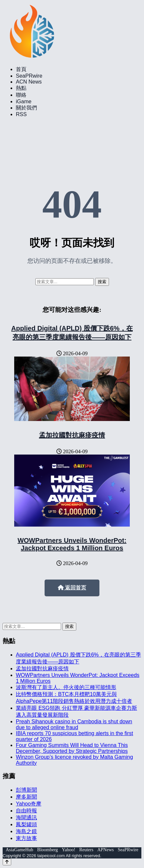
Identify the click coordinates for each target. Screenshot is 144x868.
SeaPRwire (29, 76)
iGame (24, 101)
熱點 (21, 88)
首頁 (21, 69)
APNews (106, 850)
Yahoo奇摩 (29, 804)
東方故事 (26, 838)
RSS (21, 114)
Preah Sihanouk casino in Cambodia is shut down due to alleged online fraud (74, 724)
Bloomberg (48, 850)
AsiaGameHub (19, 850)
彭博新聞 (26, 790)
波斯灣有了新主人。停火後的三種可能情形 (66, 687)
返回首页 (72, 588)
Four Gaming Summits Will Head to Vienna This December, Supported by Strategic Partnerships (72, 748)
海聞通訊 (26, 818)
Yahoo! (69, 850)
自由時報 (26, 811)
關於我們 (26, 108)
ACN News (29, 82)
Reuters (86, 850)
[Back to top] (7, 862)
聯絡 (21, 95)
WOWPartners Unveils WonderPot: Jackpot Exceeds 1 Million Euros (72, 544)
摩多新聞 (26, 797)
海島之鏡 (26, 831)
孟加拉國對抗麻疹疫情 (72, 435)
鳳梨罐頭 (26, 824)
